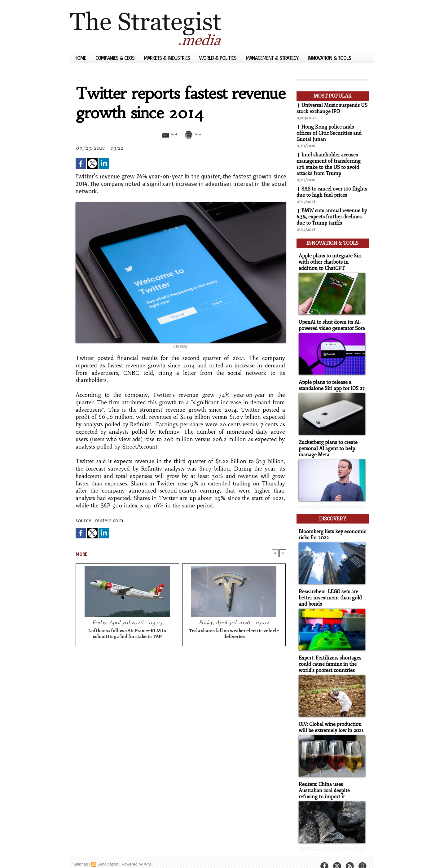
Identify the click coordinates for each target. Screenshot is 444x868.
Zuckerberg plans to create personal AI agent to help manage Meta (327, 444)
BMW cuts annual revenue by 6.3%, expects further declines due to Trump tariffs (332, 217)
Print (197, 134)
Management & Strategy (273, 58)
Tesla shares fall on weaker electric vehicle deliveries (234, 634)
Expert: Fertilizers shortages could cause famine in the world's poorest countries (328, 656)
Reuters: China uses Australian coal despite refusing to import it (331, 781)
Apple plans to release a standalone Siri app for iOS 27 (330, 382)
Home (81, 58)
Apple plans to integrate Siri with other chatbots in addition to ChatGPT (332, 260)
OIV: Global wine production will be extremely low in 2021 (329, 718)
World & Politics (218, 58)
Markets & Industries (167, 58)
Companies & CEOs (116, 58)
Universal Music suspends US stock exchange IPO (332, 108)
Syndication (108, 854)
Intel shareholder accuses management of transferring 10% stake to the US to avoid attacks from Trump (329, 164)
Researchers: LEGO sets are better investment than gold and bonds (328, 591)
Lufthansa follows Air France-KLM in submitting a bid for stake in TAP (127, 634)
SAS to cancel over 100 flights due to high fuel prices (332, 192)
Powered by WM (136, 854)
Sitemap (81, 854)
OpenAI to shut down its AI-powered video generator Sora (330, 322)
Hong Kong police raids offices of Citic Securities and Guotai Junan (329, 133)
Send (166, 134)
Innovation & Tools (329, 58)
